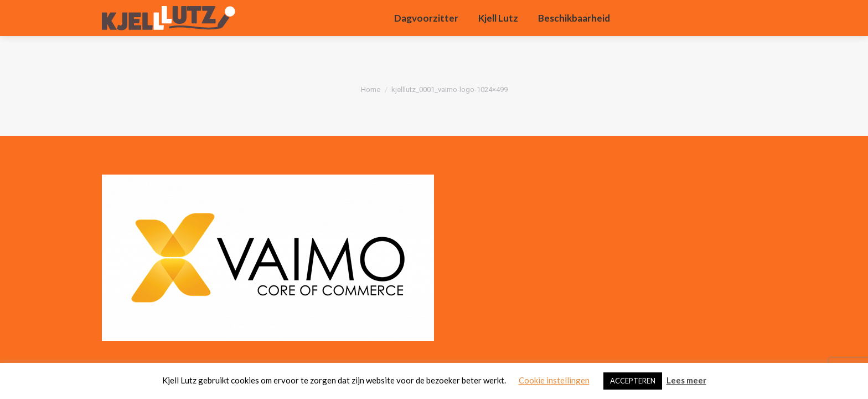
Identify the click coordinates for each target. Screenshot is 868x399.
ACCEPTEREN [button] (633, 381)
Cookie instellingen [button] (554, 380)
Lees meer (686, 380)
